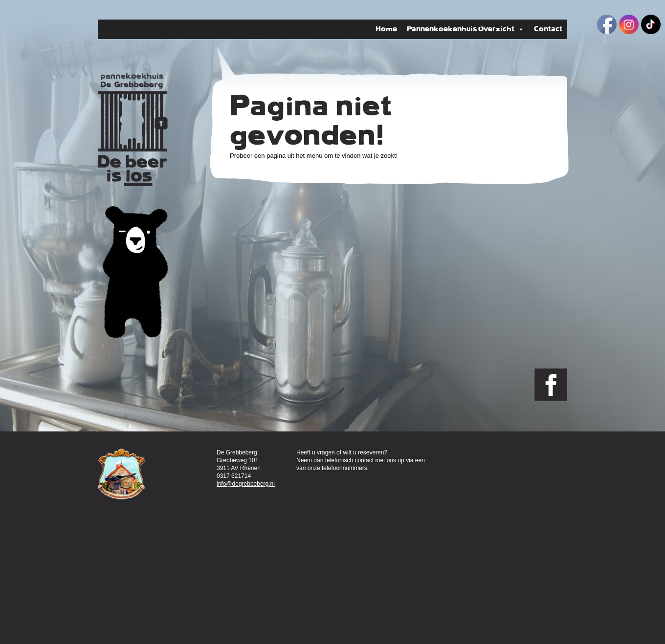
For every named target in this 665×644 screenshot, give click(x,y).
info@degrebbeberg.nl (246, 484)
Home (386, 29)
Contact (548, 29)
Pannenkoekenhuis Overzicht (465, 29)
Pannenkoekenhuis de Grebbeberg (133, 130)
